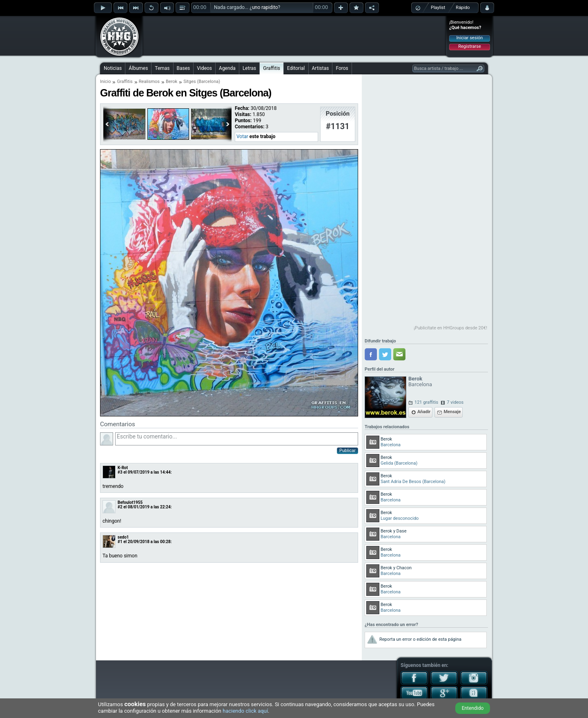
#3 (120, 472)
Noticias (113, 68)
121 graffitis (426, 402)
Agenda (227, 68)
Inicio (105, 82)
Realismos (149, 82)
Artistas (321, 68)
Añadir (424, 412)
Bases (184, 68)
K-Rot (123, 468)
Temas (162, 68)
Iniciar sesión (470, 38)
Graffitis (272, 68)
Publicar (347, 451)
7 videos (455, 402)
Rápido (463, 8)
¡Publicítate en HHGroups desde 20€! (450, 328)
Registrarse (469, 46)
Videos (204, 68)
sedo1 (123, 537)
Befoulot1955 (130, 502)
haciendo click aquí (245, 711)
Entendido (473, 708)
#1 (120, 542)
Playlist (438, 8)
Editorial (296, 68)
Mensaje (452, 412)
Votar (242, 136)
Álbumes (138, 68)
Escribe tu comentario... (237, 439)
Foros (342, 68)
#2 (120, 507)
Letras (249, 68)
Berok (171, 82)
